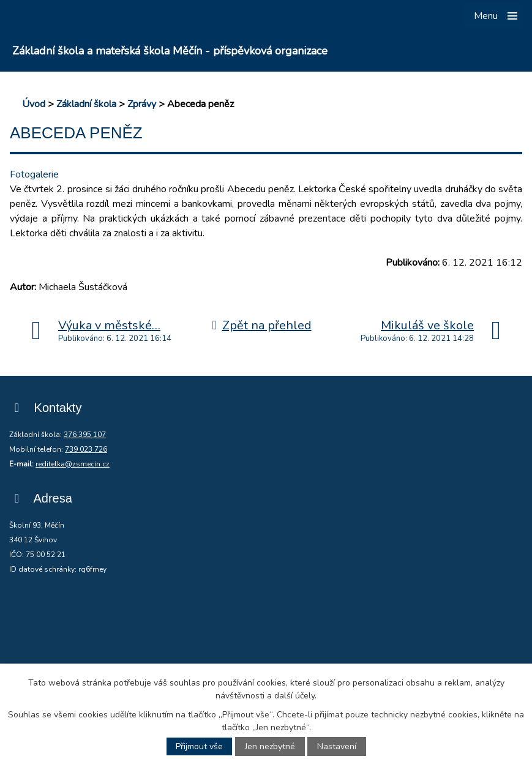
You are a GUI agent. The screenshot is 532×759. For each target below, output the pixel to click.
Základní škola (86, 104)
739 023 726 (86, 449)
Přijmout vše (199, 746)
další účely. (295, 696)
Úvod (34, 104)
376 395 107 (85, 435)
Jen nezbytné (270, 746)
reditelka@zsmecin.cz (73, 464)
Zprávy (142, 104)
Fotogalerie (34, 174)
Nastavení (337, 746)
